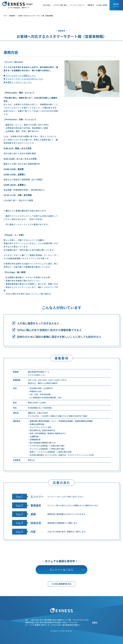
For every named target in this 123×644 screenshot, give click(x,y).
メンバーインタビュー (77, 5)
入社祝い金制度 (102, 5)
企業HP (95, 622)
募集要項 (91, 5)
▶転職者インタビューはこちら (18, 82)
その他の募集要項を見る (62, 584)
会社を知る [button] (47, 5)
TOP (5, 16)
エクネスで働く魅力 (60, 5)
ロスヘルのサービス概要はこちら (21, 76)
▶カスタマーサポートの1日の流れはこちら (23, 79)
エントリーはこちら (61, 570)
